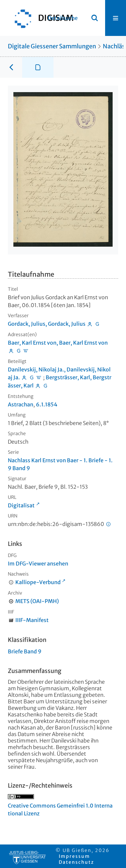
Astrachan (21, 404)
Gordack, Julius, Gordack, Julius (47, 324)
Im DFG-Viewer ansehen (38, 564)
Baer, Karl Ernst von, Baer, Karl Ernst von (58, 343)
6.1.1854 (47, 404)
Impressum (74, 856)
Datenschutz (76, 862)
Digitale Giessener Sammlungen (52, 46)
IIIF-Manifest (32, 620)
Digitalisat (21, 505)
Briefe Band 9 (25, 651)
